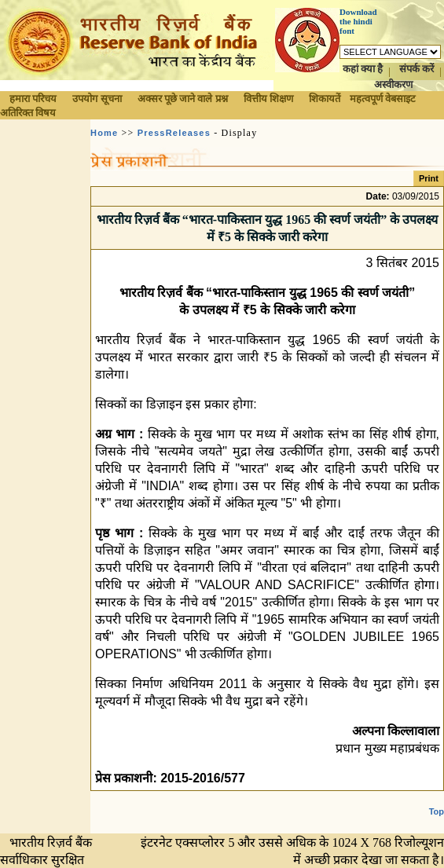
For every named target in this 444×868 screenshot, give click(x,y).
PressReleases (174, 133)
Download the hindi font (358, 21)
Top (437, 811)
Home (104, 133)
